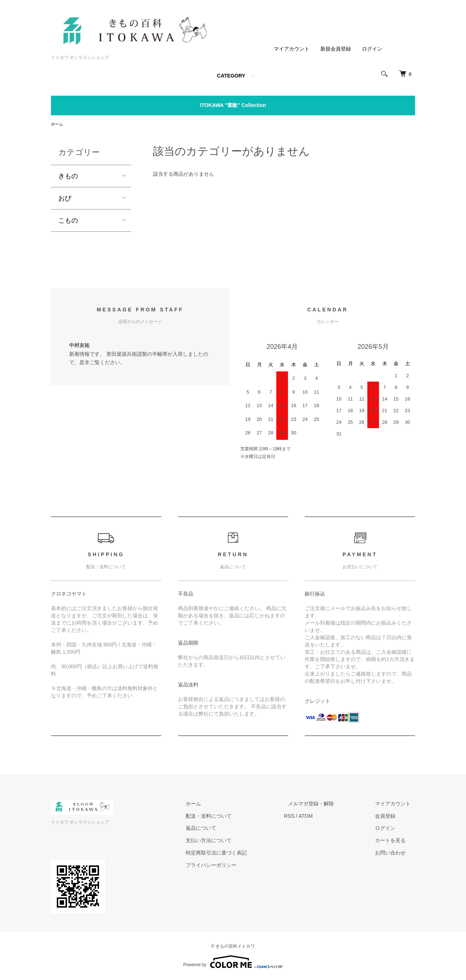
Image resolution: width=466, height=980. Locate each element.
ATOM (322, 817)
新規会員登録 (336, 49)
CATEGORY (231, 76)
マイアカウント (292, 49)
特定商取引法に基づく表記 (237, 853)
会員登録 (390, 817)
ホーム (58, 124)
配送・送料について (230, 817)
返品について (222, 829)
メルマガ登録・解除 (324, 804)
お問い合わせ (395, 853)
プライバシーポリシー (232, 866)
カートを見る (395, 841)
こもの (68, 221)
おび (65, 199)
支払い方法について (230, 841)
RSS (306, 817)
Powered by (233, 963)
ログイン (372, 49)
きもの (68, 176)
